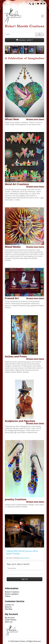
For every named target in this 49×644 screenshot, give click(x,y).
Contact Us (9, 605)
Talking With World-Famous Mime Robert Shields (22, 552)
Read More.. (25, 558)
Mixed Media (13, 247)
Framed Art (12, 298)
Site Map (9, 609)
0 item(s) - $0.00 (24, 40)
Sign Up (24, 579)
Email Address (12, 568)
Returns (8, 607)
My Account (10, 618)
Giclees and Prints (16, 356)
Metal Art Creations (17, 184)
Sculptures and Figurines (20, 421)
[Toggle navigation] (42, 16)
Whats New (12, 119)
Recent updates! (12, 594)
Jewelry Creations (16, 499)
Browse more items (35, 119)
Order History (11, 620)
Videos (8, 596)
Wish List (9, 622)
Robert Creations (12, 592)
